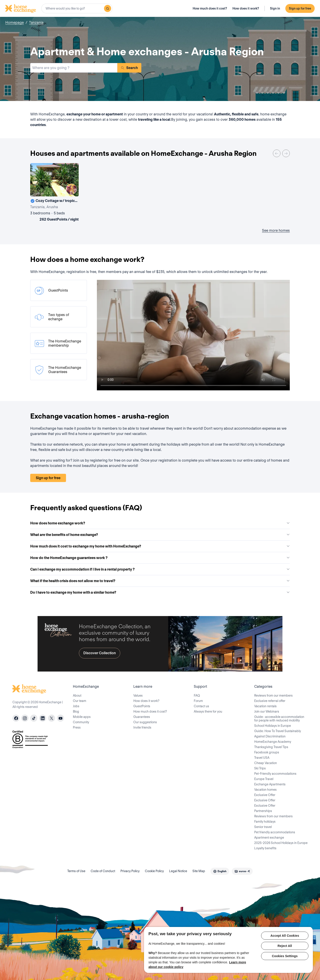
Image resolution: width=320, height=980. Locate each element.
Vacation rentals (265, 706)
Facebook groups (267, 752)
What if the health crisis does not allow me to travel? (160, 581)
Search (129, 68)
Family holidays (265, 822)
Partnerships (263, 811)
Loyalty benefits (265, 848)
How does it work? (246, 8)
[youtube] (60, 718)
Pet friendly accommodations (275, 832)
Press (77, 727)
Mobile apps (82, 717)
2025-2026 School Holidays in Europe (281, 843)
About (77, 695)
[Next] (286, 153)
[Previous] (277, 153)
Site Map (199, 871)
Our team (80, 701)
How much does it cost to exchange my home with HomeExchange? (160, 546)
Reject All (285, 946)
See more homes (276, 230)
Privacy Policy (130, 871)
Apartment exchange (269, 838)
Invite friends (142, 727)
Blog (76, 711)
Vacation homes (265, 790)
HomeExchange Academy (273, 742)
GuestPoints (142, 706)
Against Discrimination (270, 736)
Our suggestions (145, 722)
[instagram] (25, 718)
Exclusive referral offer (270, 701)
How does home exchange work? (160, 523)
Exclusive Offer (265, 795)
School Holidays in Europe (273, 726)
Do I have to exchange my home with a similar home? (160, 592)
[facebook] (16, 718)
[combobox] (77, 8)
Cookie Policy (154, 871)
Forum (198, 701)
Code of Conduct (103, 871)
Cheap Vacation (266, 763)
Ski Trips (260, 768)
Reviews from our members (273, 695)
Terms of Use (76, 871)
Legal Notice (178, 871)
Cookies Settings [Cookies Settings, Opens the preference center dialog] (285, 956)
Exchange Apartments (270, 784)
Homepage (15, 23)
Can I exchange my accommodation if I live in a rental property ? (160, 569)
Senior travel (263, 827)
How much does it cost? (210, 8)
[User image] (71, 189)
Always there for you (208, 711)
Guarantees (142, 717)
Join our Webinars (267, 711)
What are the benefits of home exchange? (160, 535)
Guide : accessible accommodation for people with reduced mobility (279, 719)
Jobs (76, 706)
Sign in (275, 8)
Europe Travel (264, 779)
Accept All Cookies (285, 936)
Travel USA (262, 758)
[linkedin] (43, 718)
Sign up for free (300, 8)
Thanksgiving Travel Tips (271, 747)
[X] (52, 718)
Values (138, 695)
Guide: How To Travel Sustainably (278, 731)
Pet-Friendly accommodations (275, 774)
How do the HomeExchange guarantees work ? (160, 558)
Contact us (201, 706)
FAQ (197, 695)
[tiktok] (34, 718)
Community (81, 722)
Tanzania (36, 23)
